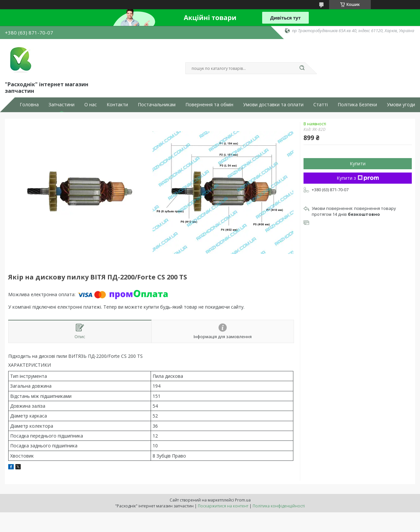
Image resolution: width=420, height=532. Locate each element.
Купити (358, 164)
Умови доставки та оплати (273, 105)
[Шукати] (302, 68)
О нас (91, 105)
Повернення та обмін (209, 105)
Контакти (117, 105)
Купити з (358, 178)
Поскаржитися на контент (223, 506)
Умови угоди (401, 105)
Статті (321, 105)
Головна (29, 105)
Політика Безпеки (357, 105)
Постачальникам (157, 105)
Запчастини (62, 105)
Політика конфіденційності (279, 506)
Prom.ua (243, 500)
